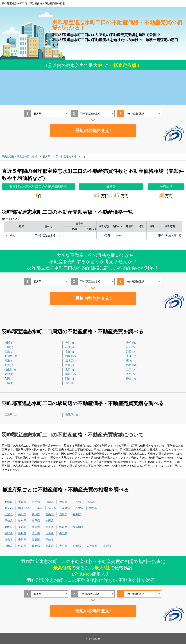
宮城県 (50, 502)
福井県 (77, 514)
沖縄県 (107, 546)
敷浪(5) (9, 361)
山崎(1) (9, 383)
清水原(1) (71, 361)
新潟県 (36, 514)
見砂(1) (9, 374)
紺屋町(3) (71, 356)
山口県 (63, 533)
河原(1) (130, 352)
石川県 (63, 514)
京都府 (22, 527)
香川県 (22, 540)
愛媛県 (36, 540)
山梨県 (9, 514)
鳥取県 (9, 533)
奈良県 (50, 527)
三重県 (36, 521)
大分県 (63, 546)
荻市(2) (130, 347)
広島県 (50, 533)
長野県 (22, 514)
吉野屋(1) (71, 383)
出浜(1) (70, 370)
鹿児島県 (92, 546)
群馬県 (93, 508)
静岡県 (50, 521)
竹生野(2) (10, 370)
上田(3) (9, 347)
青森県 (22, 502)
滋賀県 (63, 527)
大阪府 (9, 527)
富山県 (50, 514)
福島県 (91, 502)
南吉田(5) (71, 374)
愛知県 (9, 521)
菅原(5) (70, 365)
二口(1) (130, 370)
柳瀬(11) (131, 379)
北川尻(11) (11, 356)
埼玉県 (52, 508)
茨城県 (66, 508)
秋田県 (63, 502)
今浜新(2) (132, 343)
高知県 (50, 540)
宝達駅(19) (11, 415)
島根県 (22, 533)
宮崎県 (77, 546)
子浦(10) (131, 356)
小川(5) (70, 347)
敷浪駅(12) (72, 415)
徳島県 (9, 540)
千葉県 (39, 508)
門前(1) (70, 379)
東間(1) (9, 343)
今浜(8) (70, 343)
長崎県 (36, 546)
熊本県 (50, 546)
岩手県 (36, 502)
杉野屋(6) (132, 365)
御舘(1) (70, 352)
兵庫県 (36, 527)
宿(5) (129, 361)
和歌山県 (78, 527)
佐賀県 (22, 546)
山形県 (77, 502)
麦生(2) (130, 374)
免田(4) (9, 379)
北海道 (9, 502)
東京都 (9, 508)
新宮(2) (9, 365)
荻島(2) (9, 352)
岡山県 (36, 533)
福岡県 (9, 546)
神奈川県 (24, 508)
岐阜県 (22, 521)
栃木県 (80, 508)
